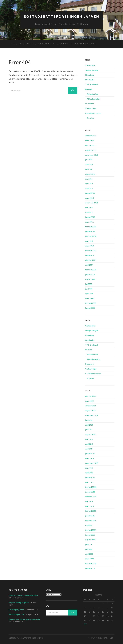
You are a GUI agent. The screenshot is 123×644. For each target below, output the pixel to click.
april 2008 (89, 294)
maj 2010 (89, 241)
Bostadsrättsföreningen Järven (61, 17)
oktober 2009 (91, 260)
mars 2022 (89, 141)
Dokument (89, 104)
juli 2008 (89, 284)
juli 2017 (89, 169)
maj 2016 (89, 179)
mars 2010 (89, 246)
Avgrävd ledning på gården (19, 603)
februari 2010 (91, 251)
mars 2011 (89, 222)
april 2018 (89, 165)
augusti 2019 (90, 150)
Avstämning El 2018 (16, 615)
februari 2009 (91, 270)
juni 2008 (89, 289)
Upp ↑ (112, 638)
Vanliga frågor (91, 109)
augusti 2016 (90, 174)
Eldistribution (92, 94)
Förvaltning (90, 75)
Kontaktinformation (84, 44)
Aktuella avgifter (94, 99)
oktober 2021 (91, 145)
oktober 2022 (91, 136)
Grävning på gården (16, 610)
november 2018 (92, 155)
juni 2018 (89, 160)
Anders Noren (102, 638)
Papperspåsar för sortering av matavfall (24, 619)
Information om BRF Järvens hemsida (23, 596)
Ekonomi (64, 44)
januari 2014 (90, 193)
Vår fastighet (25, 44)
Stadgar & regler (46, 44)
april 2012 (89, 212)
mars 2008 (89, 298)
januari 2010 (90, 255)
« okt (85, 624)
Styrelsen (91, 118)
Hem (13, 44)
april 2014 (89, 189)
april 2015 (89, 184)
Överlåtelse (90, 80)
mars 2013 (89, 198)
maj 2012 (89, 208)
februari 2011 (91, 227)
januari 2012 (90, 217)
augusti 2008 (90, 279)
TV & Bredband (91, 85)
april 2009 (89, 265)
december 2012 (92, 203)
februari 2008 (91, 303)
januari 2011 (90, 232)
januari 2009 (90, 275)
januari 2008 (90, 308)
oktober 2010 (91, 236)
